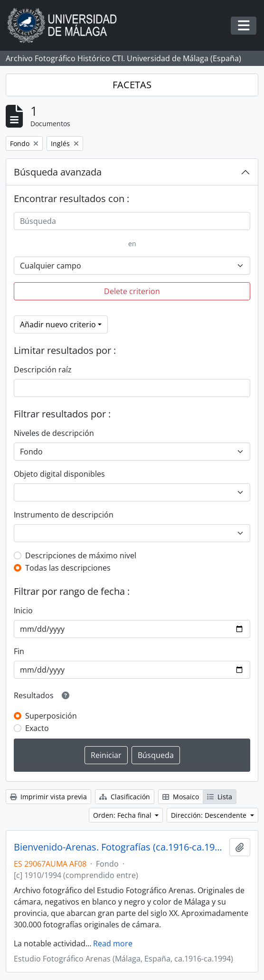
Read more (113, 943)
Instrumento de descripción (64, 515)
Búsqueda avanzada (58, 172)
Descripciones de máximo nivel (81, 555)
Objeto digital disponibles (59, 474)
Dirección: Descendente (210, 815)
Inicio (23, 610)
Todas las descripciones (68, 568)
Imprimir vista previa (48, 797)
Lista (220, 797)
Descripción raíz (43, 370)
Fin (19, 651)
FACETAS (132, 85)
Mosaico (181, 797)
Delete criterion (132, 291)
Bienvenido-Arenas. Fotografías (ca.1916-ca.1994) (120, 847)
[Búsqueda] (132, 221)
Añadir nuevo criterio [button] (58, 324)
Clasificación (125, 797)
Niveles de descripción (54, 433)
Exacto (37, 728)
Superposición (51, 716)
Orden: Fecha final (123, 815)
